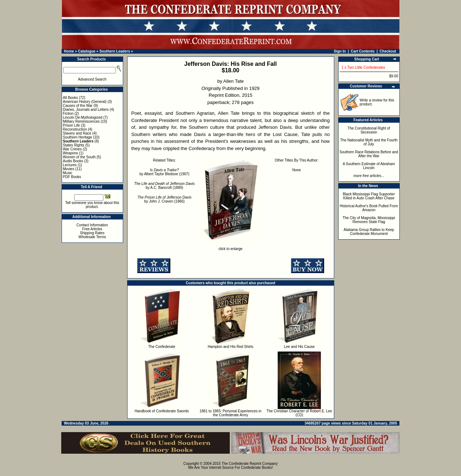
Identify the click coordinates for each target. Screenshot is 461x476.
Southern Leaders (115, 51)
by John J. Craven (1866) (164, 199)
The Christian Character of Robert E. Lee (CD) (299, 413)
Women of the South (79, 157)
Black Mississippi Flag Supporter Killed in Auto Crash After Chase (369, 196)
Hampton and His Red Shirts (231, 347)
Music (68, 173)
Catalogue (86, 51)
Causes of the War (78, 106)
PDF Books (72, 177)
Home (69, 51)
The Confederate (162, 347)
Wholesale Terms (92, 237)
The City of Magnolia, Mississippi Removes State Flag (369, 220)
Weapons (71, 153)
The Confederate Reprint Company (250, 464)
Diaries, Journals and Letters (86, 110)
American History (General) (85, 102)
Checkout (388, 51)
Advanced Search (92, 79)
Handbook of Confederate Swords (162, 411)
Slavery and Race (77, 133)
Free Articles (92, 229)
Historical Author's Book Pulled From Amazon (369, 208)
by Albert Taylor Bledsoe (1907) (164, 172)
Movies (69, 169)
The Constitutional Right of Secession (369, 130)
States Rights (74, 145)
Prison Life (71, 125)
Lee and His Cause (299, 347)
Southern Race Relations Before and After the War (369, 154)
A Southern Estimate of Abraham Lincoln (369, 166)
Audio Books (73, 161)
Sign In (340, 51)
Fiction (68, 114)
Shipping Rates (92, 233)
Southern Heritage (78, 137)
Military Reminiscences (81, 121)
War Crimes (72, 149)
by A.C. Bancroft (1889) (165, 186)
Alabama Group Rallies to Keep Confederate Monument (369, 232)
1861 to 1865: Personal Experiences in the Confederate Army (230, 413)
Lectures (70, 165)
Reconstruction (75, 129)
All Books (71, 98)
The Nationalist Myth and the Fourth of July (369, 142)
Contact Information (92, 225)
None (297, 170)
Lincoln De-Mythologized (83, 117)
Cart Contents (363, 51)
